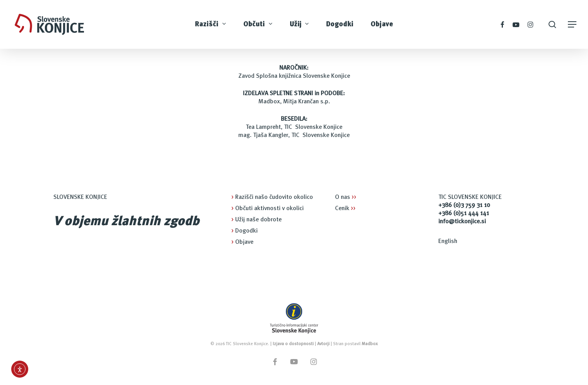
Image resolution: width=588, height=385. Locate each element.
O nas (346, 197)
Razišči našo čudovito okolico (272, 197)
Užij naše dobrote (256, 220)
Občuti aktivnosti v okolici (268, 209)
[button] (573, 25)
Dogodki (244, 231)
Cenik (345, 209)
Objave (242, 242)
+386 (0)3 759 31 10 (464, 205)
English (448, 241)
